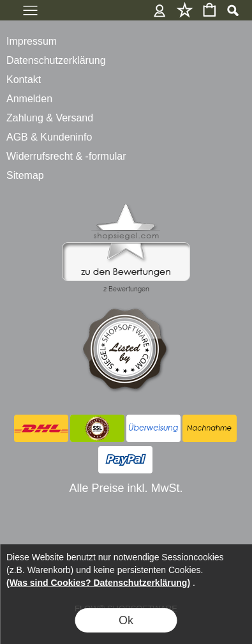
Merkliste (185, 10)
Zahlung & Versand (50, 118)
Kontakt (24, 80)
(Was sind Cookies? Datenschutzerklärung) (98, 583)
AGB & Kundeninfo (49, 137)
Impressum (32, 41)
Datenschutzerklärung (56, 60)
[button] (233, 10)
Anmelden (160, 10)
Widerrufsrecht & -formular (66, 156)
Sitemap (25, 175)
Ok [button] (126, 620)
